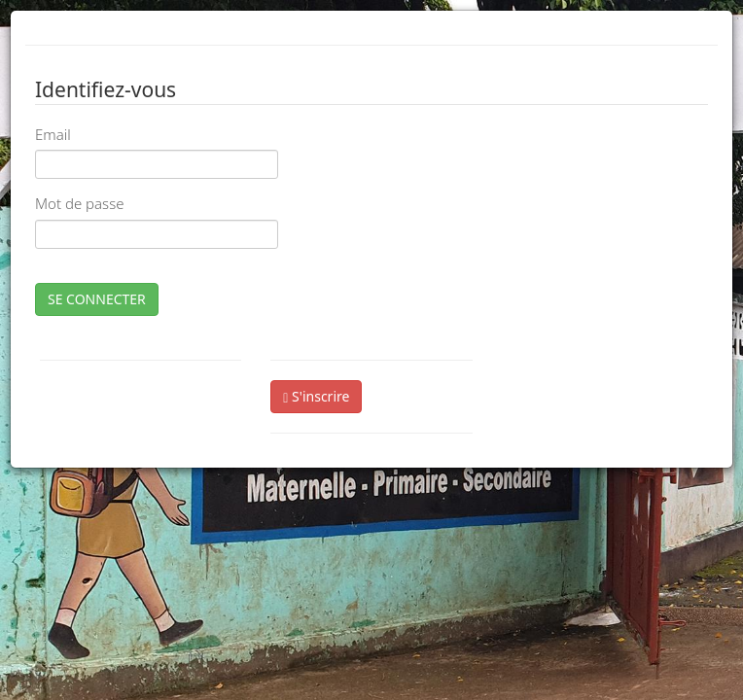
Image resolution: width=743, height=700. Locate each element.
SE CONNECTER (97, 299)
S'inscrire (316, 396)
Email (53, 134)
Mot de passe (79, 203)
